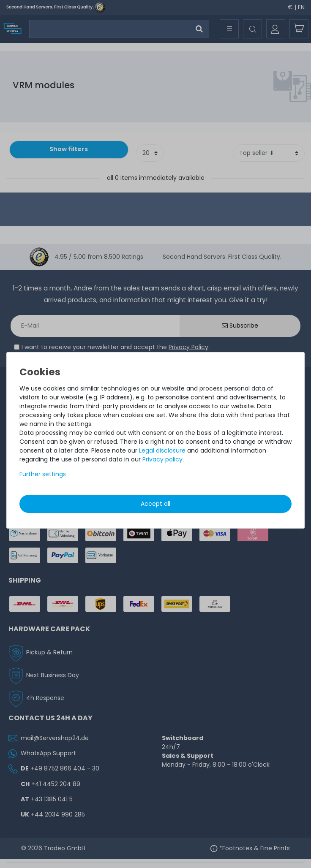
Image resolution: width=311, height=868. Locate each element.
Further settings (43, 474)
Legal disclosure (162, 450)
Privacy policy (162, 459)
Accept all (155, 504)
